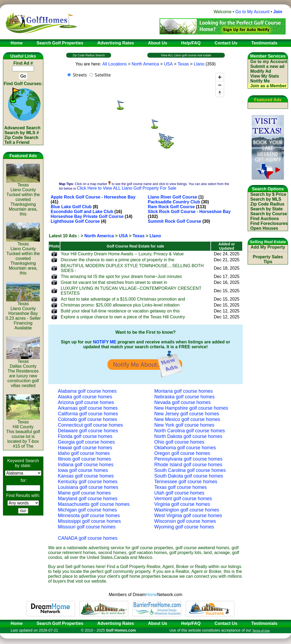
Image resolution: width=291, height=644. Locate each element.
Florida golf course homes (85, 436)
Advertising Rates (116, 623)
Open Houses (264, 228)
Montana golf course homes (184, 391)
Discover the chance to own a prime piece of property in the (117, 260)
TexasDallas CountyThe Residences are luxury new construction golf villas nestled (23, 372)
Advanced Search (22, 128)
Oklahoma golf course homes (185, 448)
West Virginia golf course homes (188, 516)
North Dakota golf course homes (188, 436)
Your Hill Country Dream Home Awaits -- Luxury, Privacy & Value (122, 254)
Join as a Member (268, 86)
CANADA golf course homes (88, 538)
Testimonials (264, 623)
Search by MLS (266, 199)
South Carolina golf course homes (190, 470)
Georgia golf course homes (86, 442)
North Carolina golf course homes (190, 431)
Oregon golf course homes (182, 453)
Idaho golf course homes (84, 453)
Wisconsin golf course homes (185, 521)
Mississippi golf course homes (89, 521)
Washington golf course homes (187, 510)
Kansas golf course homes (86, 476)
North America (145, 64)
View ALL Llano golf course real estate (186, 55)
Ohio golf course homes (179, 442)
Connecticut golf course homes (91, 425)
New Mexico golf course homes (187, 419)
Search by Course (269, 214)
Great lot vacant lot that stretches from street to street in (114, 282)
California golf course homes (88, 414)
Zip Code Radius (267, 204)
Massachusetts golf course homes (94, 504)
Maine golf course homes (84, 493)
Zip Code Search (21, 137)
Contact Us (226, 623)
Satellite (103, 75)
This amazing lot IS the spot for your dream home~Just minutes (121, 276)
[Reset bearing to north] (220, 93)
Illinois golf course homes (85, 459)
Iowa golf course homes (83, 470)
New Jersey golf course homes (187, 414)
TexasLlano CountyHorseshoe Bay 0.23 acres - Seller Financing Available (23, 314)
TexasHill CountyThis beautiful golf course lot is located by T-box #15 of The (23, 432)
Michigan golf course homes (87, 510)
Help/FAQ (191, 623)
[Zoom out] (220, 85)
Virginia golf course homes (182, 504)
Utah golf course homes (179, 493)
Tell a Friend (17, 142)
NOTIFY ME (105, 342)
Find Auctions (265, 219)
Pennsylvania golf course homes (188, 459)
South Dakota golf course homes (189, 476)
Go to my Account (269, 62)
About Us (157, 623)
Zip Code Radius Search (89, 55)
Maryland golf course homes (88, 499)
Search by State (266, 209)
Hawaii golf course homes (85, 448)
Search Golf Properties (60, 623)
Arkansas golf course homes (88, 408)
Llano (199, 64)
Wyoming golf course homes (184, 527)
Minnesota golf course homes (89, 516)
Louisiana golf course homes (88, 487)
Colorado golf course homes (88, 419)
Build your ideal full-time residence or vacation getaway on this (120, 311)
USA (168, 64)
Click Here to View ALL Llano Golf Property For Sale (127, 188)
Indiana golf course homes (86, 465)
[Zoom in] (220, 77)
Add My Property (268, 247)
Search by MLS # (22, 133)
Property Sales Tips (268, 259)
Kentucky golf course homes (88, 482)
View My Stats (265, 76)
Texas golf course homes (181, 487)
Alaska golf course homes (85, 397)
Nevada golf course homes (183, 402)
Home (15, 623)
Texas (183, 64)
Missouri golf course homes (87, 527)
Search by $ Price (268, 194)
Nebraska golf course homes (185, 397)
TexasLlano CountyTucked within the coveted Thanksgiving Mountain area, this (23, 198)
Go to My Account (252, 12)
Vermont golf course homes (183, 499)
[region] (145, 124)
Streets (80, 75)
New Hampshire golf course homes (191, 408)
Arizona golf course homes (86, 402)
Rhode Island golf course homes (188, 465)
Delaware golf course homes (88, 431)
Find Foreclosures (269, 223)
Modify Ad (261, 71)
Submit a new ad (267, 66)
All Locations (115, 64)
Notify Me (260, 81)
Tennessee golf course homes (186, 482)
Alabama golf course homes (87, 391)
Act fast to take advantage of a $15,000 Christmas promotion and (123, 299)
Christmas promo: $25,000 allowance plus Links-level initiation (120, 305)
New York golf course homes (184, 425)
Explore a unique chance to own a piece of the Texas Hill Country (123, 317)
